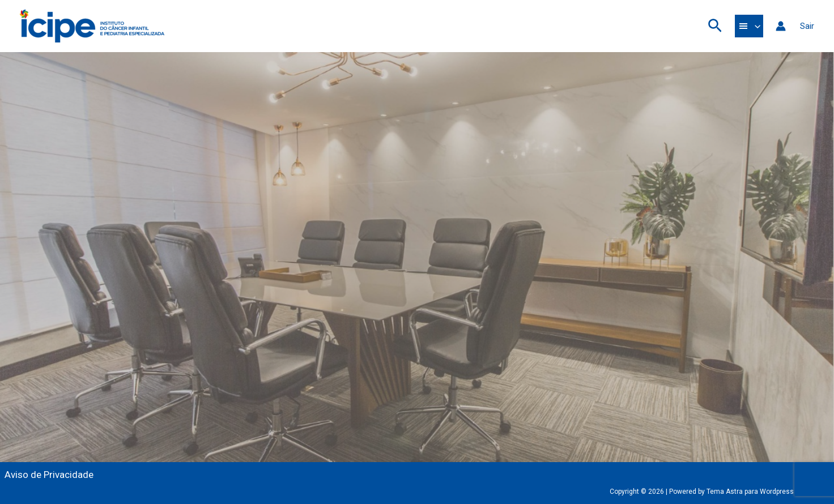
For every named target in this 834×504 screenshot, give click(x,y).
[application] (755, 26)
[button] (715, 26)
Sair (807, 26)
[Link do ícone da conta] (781, 26)
